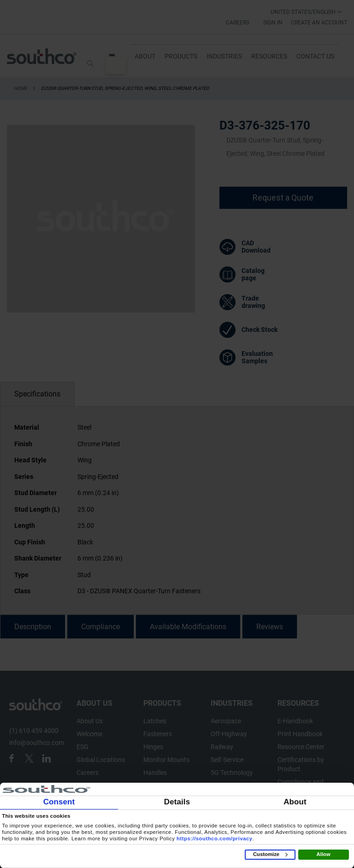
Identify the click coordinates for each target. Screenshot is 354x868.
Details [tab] (177, 802)
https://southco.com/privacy (215, 838)
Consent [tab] (59, 802)
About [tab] (295, 802)
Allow (324, 854)
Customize (270, 854)
